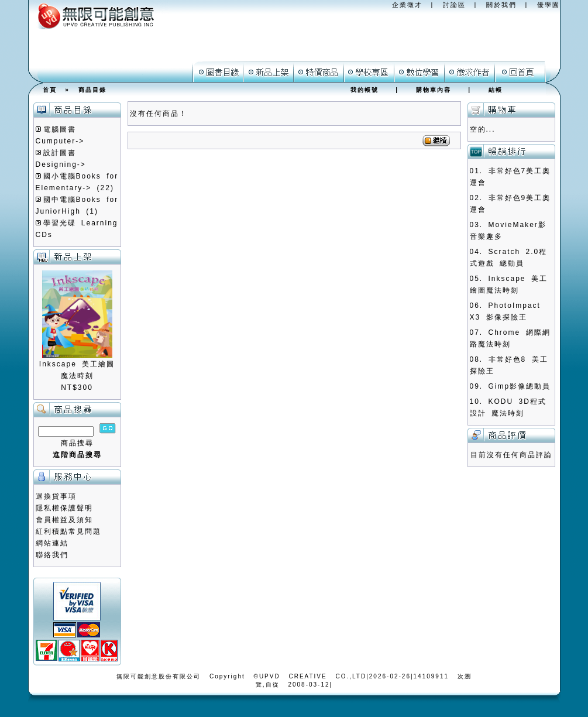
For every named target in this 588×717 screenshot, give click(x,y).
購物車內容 (434, 90)
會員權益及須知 (64, 520)
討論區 (454, 5)
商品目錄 (92, 90)
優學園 (549, 5)
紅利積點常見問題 (68, 531)
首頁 (50, 90)
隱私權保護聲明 (64, 508)
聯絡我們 (52, 555)
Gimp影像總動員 (520, 386)
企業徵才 (407, 5)
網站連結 (52, 543)
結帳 (496, 90)
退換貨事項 (56, 496)
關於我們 (501, 5)
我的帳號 (365, 90)
